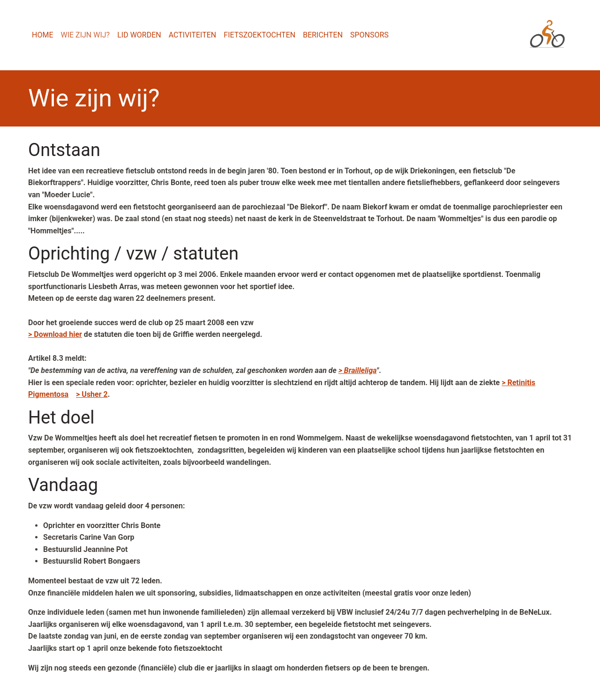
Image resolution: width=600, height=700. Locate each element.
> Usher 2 (92, 394)
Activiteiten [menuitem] (193, 35)
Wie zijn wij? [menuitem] (85, 35)
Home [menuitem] (42, 35)
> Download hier (55, 334)
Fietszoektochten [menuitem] (259, 35)
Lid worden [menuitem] (139, 35)
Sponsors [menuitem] (369, 35)
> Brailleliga (357, 370)
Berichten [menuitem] (323, 35)
